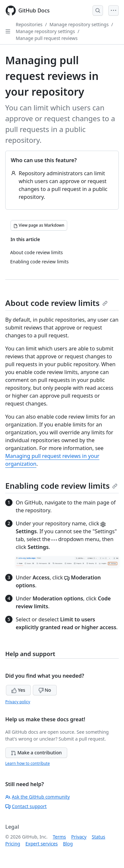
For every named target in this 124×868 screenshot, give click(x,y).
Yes (18, 690)
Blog (68, 844)
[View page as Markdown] (39, 225)
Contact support (26, 806)
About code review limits (56, 303)
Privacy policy (18, 702)
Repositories (29, 24)
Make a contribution (36, 753)
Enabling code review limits (61, 486)
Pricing (13, 844)
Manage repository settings (79, 24)
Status (99, 837)
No (45, 690)
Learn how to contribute (28, 763)
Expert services (41, 844)
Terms (59, 837)
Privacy (79, 837)
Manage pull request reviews (47, 38)
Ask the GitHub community (38, 797)
